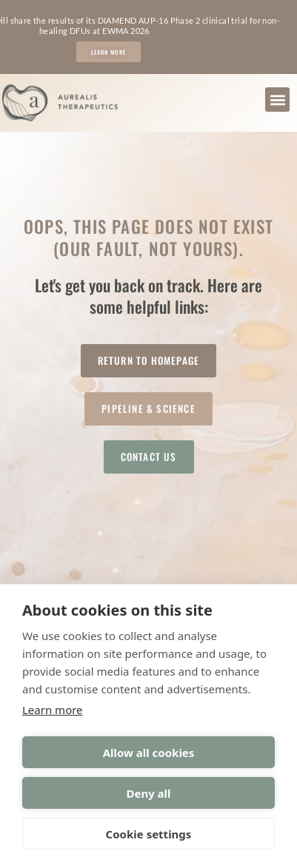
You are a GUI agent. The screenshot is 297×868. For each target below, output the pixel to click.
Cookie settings (149, 834)
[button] (277, 100)
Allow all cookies (149, 753)
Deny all (148, 793)
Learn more (53, 710)
